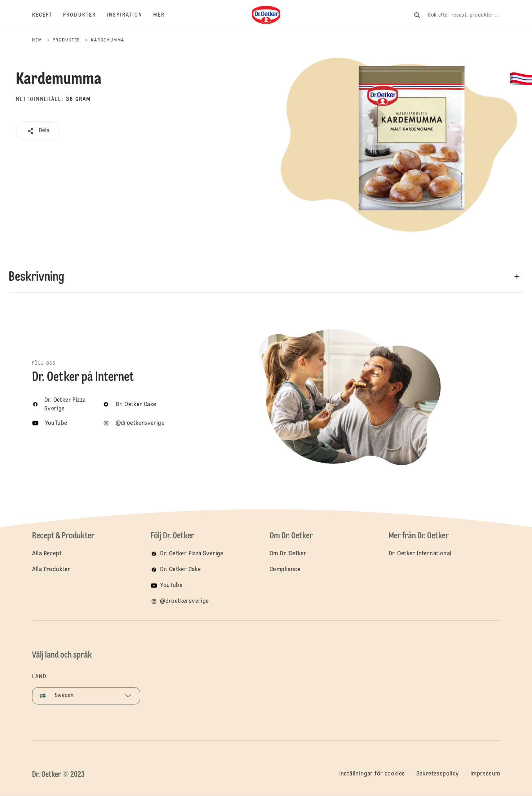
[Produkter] (85, 15)
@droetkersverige (184, 601)
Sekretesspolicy (438, 774)
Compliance (285, 570)
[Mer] (164, 15)
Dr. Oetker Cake (180, 570)
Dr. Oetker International (420, 554)
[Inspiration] (130, 15)
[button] (38, 131)
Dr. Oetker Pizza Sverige (192, 554)
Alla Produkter (51, 570)
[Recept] (48, 15)
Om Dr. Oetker (288, 554)
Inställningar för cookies (372, 774)
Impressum (485, 774)
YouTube (171, 586)
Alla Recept (47, 554)
